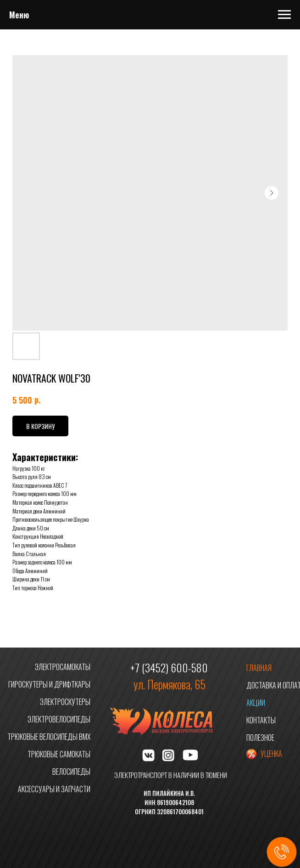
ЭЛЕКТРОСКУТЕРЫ (65, 702)
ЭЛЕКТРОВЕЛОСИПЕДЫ (59, 719)
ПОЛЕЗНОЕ (260, 738)
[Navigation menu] (284, 15)
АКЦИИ (256, 703)
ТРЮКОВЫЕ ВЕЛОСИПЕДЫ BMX (49, 737)
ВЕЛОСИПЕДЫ (71, 772)
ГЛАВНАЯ (259, 668)
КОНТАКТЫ (261, 720)
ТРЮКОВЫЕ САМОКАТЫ (59, 754)
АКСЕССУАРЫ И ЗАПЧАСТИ (54, 789)
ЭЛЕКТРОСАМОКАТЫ (63, 667)
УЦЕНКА (271, 754)
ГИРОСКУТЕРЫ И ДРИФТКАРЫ (49, 684)
